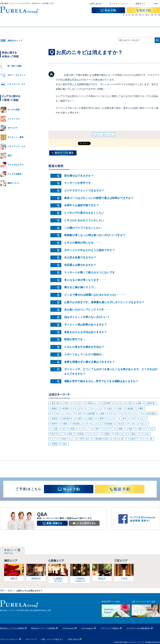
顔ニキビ (120, 434)
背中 (67, 403)
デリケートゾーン (131, 413)
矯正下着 (55, 403)
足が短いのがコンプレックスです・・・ (88, 310)
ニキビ (110, 134)
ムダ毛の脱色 (150, 413)
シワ (53, 439)
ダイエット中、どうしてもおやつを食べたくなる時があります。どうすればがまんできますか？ (111, 371)
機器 (141, 408)
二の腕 (54, 429)
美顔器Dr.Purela (102, 439)
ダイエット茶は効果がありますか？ (85, 325)
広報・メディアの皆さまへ (52, 639)
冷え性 (121, 424)
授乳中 (102, 418)
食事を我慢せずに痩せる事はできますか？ (89, 362)
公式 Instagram (87, 628)
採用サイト (140, 4)
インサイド (94, 434)
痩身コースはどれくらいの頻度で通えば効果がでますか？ (99, 198)
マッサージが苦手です (77, 183)
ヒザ (134, 418)
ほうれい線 (119, 439)
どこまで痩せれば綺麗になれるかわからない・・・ (95, 295)
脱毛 (80, 418)
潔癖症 (54, 408)
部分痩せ (77, 424)
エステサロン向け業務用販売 (138, 628)
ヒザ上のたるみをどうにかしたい (84, 220)
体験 (139, 403)
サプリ (110, 429)
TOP (2, 591)
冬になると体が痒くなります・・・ (85, 280)
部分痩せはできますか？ (79, 176)
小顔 (130, 403)
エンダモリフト (81, 408)
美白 (65, 444)
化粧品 (81, 434)
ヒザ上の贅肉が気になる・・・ (83, 243)
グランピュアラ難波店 (110, 628)
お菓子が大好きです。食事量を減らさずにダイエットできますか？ (104, 302)
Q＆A (10, 591)
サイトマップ (31, 639)
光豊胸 (54, 444)
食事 (65, 424)
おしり (99, 134)
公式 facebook (68, 628)
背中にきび (85, 439)
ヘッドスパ (98, 408)
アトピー (114, 413)
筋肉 (73, 429)
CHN (156, 4)
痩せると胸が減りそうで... (80, 287)
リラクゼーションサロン (62, 413)
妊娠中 (91, 418)
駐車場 (66, 408)
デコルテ (78, 403)
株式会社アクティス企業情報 (43, 628)
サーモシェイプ (93, 424)
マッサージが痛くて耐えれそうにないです (89, 272)
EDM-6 (54, 424)
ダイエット (85, 429)
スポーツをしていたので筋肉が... (84, 354)
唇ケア (99, 429)
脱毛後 (54, 418)
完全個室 (109, 424)
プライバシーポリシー (9, 639)
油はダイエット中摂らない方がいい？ (87, 317)
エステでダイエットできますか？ (84, 190)
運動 (121, 429)
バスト (114, 418)
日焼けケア (134, 439)
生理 (124, 418)
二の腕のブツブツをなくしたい (83, 228)
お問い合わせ (95, 4)
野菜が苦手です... (75, 339)
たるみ (146, 434)
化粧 (140, 429)
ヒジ (144, 418)
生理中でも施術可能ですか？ (81, 205)
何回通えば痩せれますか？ (80, 265)
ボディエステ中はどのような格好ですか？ (89, 250)
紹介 (110, 408)
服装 (103, 413)
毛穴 (80, 413)
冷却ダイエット (68, 439)
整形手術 (151, 403)
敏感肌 (131, 408)
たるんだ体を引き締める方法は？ (84, 347)
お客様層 (91, 413)
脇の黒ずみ (68, 418)
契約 (120, 408)
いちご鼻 (148, 439)
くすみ (151, 429)
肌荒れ (108, 434)
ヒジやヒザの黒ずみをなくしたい (84, 213)
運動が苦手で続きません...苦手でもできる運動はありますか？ (101, 381)
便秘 (130, 429)
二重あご (133, 434)
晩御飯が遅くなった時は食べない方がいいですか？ (95, 235)
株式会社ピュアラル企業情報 (12, 628)
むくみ (119, 403)
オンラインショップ (118, 4)
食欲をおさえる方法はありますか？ (85, 332)
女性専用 (107, 403)
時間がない (93, 403)
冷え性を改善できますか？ (80, 257)
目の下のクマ (57, 434)
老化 (70, 434)
